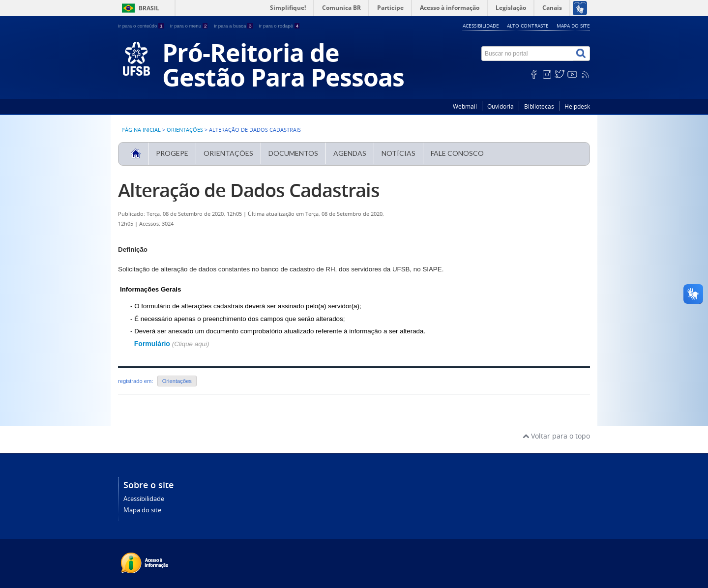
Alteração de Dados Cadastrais (249, 190)
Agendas (350, 153)
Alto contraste (528, 26)
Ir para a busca (234, 26)
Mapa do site (573, 26)
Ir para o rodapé (279, 26)
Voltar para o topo (556, 436)
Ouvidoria (501, 106)
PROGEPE (172, 153)
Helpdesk (577, 106)
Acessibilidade (481, 26)
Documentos (293, 153)
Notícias (398, 153)
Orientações (185, 130)
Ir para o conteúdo (141, 26)
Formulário (153, 344)
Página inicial (141, 130)
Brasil (149, 8)
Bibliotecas (539, 106)
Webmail (465, 106)
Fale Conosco (457, 153)
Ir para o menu (189, 26)
